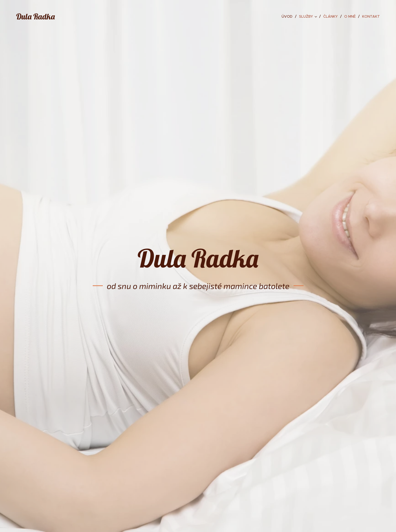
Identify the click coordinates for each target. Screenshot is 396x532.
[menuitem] (288, 16)
